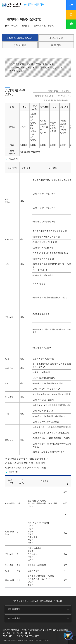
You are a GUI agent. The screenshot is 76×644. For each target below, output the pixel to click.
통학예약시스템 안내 (44, 96)
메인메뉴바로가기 (0, 0)
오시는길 (58, 601)
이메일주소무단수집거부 (41, 601)
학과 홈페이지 (14, 609)
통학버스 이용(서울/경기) (20, 38)
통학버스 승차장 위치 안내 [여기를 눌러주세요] (57, 98)
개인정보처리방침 (21, 601)
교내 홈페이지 (14, 618)
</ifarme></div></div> (68, 635)
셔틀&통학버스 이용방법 (59, 91)
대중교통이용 (56, 38)
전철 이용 (56, 45)
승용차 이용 (20, 45)
